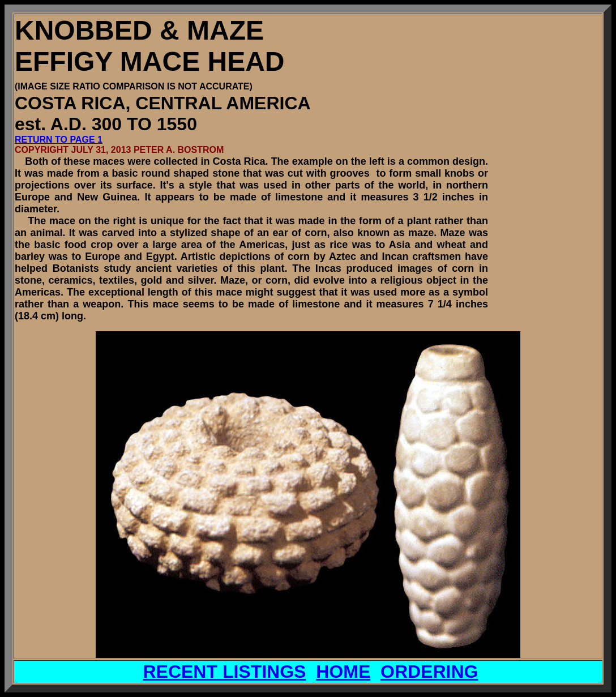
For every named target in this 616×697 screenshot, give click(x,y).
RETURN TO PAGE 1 (59, 140)
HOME (343, 672)
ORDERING (429, 672)
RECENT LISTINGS (224, 672)
